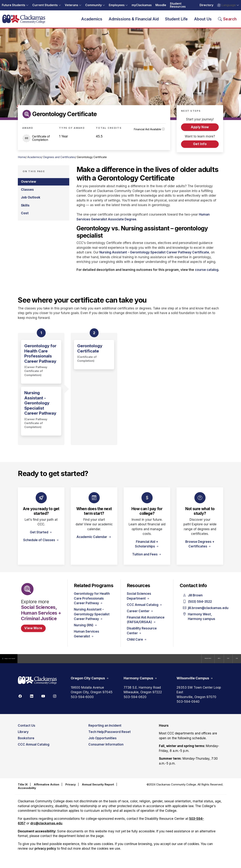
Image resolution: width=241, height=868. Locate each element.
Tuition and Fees (147, 559)
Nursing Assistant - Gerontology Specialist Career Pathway (92, 619)
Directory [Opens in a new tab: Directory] (206, 5)
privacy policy (45, 853)
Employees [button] (117, 5)
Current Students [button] (45, 5)
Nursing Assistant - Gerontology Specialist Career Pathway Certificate (154, 257)
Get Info (200, 148)
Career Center (140, 615)
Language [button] (226, 5)
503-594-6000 (82, 701)
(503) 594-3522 (197, 606)
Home (22, 161)
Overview (29, 186)
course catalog (207, 274)
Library (23, 736)
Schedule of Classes (41, 544)
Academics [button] (92, 21)
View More (33, 633)
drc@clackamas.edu (46, 828)
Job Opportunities (102, 743)
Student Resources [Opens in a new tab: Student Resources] (178, 5)
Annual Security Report (98, 789)
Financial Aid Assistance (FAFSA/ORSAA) (146, 624)
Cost (25, 217)
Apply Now (200, 131)
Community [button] (93, 5)
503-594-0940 (188, 706)
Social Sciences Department (139, 600)
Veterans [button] (71, 5)
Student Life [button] (176, 21)
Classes (27, 194)
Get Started (41, 536)
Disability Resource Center (142, 635)
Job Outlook (31, 202)
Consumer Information (106, 749)
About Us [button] (203, 21)
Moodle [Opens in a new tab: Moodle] (161, 5)
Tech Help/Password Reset (110, 736)
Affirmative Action (47, 789)
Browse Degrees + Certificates (200, 548)
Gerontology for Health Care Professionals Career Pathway (92, 603)
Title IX (23, 789)
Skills (25, 210)
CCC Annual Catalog (145, 609)
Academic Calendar (92, 541)
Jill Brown (193, 600)
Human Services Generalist (87, 638)
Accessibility (27, 793)
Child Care (137, 644)
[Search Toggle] (227, 21)
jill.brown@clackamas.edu (200, 612)
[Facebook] (20, 700)
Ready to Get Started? (20, 663)
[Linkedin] (32, 700)
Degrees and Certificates (59, 161)
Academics (34, 161)
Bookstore (26, 743)
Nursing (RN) (86, 630)
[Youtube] (43, 700)
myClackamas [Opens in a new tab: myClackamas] (142, 5)
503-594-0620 (135, 701)
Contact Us (27, 730)
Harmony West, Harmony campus (199, 621)
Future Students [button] (14, 5)
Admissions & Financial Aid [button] (134, 21)
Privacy (71, 789)
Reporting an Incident (105, 730)
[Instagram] (55, 700)
